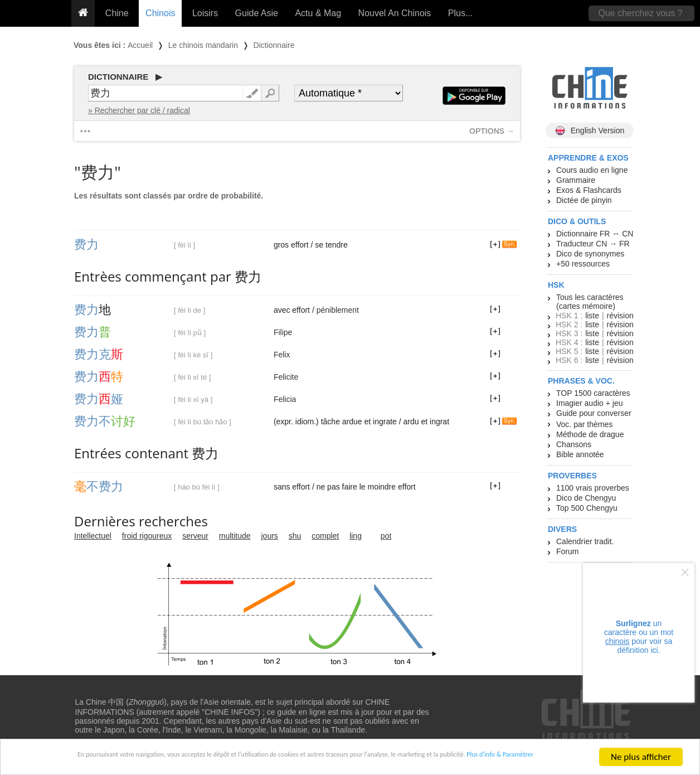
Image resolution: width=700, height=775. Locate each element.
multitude (235, 536)
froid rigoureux (147, 536)
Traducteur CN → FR (593, 244)
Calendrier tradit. (585, 541)
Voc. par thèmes (584, 424)
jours (270, 536)
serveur (195, 536)
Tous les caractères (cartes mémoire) (590, 302)
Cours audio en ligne (592, 170)
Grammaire (576, 180)
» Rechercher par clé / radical (139, 110)
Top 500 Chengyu (587, 508)
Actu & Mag (318, 13)
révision (620, 316)
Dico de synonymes (590, 254)
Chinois (160, 13)
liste (592, 316)
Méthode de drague (590, 434)
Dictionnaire (274, 45)
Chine (117, 13)
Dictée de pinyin (584, 200)
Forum (567, 551)
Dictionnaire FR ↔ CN (595, 234)
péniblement (338, 310)
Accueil (140, 45)
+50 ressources (583, 264)
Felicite (286, 377)
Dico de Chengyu (586, 498)
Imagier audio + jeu (589, 403)
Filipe (283, 332)
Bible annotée (580, 454)
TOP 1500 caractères (593, 393)
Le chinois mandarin (203, 45)
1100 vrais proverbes (593, 488)
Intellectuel (93, 536)
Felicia (285, 399)
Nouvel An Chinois (395, 13)
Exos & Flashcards (589, 190)
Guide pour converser (594, 413)
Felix (282, 355)
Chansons (574, 444)
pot (386, 536)
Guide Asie (257, 13)
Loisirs (205, 13)
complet (325, 536)
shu (295, 536)
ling (356, 536)
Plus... (460, 13)
